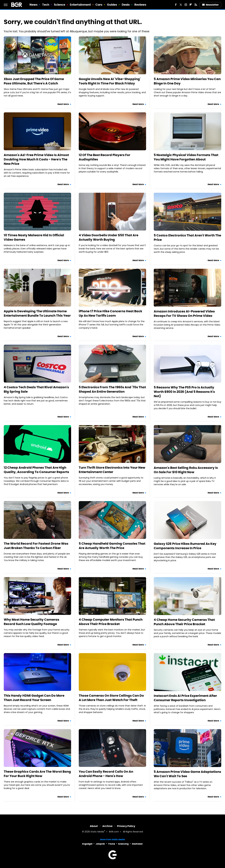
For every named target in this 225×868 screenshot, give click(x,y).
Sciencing (123, 844)
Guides (112, 5)
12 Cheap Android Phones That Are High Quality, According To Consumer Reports (36, 470)
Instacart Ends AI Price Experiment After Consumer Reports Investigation (185, 698)
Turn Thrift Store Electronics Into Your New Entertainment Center (112, 470)
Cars (99, 5)
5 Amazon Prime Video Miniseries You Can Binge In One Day (187, 81)
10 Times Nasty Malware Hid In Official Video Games (34, 237)
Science (60, 5)
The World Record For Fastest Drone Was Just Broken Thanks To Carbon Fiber (36, 546)
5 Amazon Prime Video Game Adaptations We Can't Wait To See (187, 774)
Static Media (97, 832)
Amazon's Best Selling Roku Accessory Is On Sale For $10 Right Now (186, 470)
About (94, 826)
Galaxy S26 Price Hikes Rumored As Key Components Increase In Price (185, 546)
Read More (63, 104)
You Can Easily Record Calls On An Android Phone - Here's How (106, 774)
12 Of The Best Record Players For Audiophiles (105, 157)
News (34, 5)
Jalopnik (100, 844)
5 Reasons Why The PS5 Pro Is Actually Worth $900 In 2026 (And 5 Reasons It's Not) (184, 392)
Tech (46, 5)
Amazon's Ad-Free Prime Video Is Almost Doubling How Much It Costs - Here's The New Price (36, 159)
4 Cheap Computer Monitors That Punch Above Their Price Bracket (111, 622)
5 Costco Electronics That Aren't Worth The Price (187, 238)
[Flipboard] (191, 5)
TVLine (112, 844)
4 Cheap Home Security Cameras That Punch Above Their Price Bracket (184, 622)
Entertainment (80, 5)
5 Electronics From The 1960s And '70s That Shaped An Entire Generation (112, 389)
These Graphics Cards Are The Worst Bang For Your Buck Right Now (37, 774)
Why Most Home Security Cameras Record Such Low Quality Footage (31, 622)
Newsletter (210, 5)
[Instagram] (186, 5)
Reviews (140, 5)
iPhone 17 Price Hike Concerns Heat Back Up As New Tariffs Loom (110, 313)
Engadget (87, 844)
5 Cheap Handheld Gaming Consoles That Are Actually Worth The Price (112, 546)
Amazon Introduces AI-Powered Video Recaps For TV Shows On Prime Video (184, 314)
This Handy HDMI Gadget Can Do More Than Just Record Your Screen (34, 698)
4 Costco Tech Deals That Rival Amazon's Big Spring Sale (36, 389)
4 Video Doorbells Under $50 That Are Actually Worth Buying (109, 237)
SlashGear (137, 844)
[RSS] (196, 5)
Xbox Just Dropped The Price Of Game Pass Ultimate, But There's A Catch (34, 81)
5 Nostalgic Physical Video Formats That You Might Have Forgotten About (186, 157)
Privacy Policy (126, 826)
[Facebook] (176, 5)
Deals (126, 5)
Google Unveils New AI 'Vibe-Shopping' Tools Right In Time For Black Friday (110, 81)
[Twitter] (181, 5)
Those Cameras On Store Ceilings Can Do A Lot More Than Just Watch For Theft (111, 698)
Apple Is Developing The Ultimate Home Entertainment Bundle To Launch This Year (37, 313)
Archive (107, 826)
